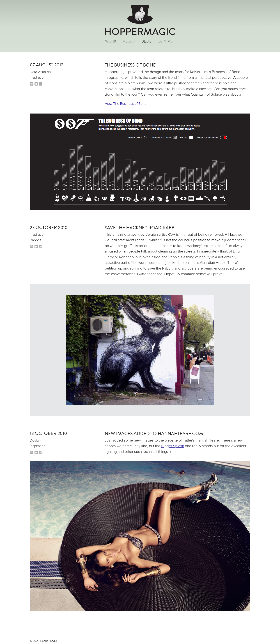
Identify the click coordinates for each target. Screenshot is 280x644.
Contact (166, 41)
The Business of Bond (131, 65)
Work (111, 41)
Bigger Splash (173, 446)
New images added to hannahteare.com (154, 434)
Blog (146, 41)
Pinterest (31, 84)
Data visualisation (43, 72)
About (129, 41)
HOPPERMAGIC (140, 32)
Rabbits (35, 240)
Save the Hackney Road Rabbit (141, 228)
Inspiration (38, 77)
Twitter (36, 84)
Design (35, 440)
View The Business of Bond (126, 104)
